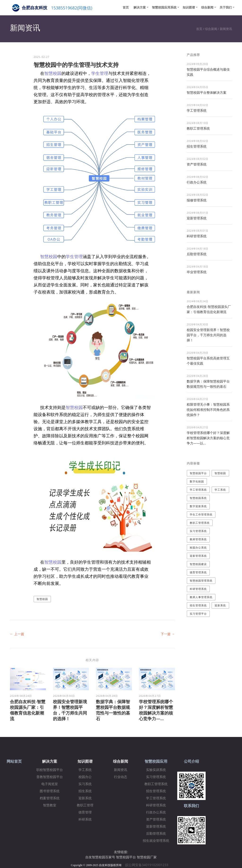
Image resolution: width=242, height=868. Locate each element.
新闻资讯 (226, 29)
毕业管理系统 (197, 272)
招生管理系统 (197, 146)
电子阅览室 (50, 784)
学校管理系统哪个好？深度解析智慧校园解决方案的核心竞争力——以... (208, 438)
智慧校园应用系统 (164, 7)
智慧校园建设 (198, 564)
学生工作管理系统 (201, 514)
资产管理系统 (197, 164)
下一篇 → (168, 634)
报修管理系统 (197, 200)
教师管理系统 (198, 539)
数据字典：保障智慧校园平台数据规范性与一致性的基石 (113, 710)
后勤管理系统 (197, 254)
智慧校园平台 (198, 473)
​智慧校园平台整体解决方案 (207, 92)
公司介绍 (191, 761)
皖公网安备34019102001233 (148, 865)
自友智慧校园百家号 (100, 857)
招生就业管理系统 (156, 841)
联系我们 (191, 806)
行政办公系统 (197, 182)
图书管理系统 (50, 791)
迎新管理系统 (197, 218)
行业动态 (121, 777)
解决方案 (140, 7)
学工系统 (220, 490)
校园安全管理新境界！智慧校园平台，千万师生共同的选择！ (70, 710)
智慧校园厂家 (147, 857)
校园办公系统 (198, 547)
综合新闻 (207, 7)
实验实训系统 (156, 770)
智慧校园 (53, 73)
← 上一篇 (17, 634)
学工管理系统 (197, 110)
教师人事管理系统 (201, 597)
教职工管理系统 (198, 128)
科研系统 (85, 819)
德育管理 (85, 812)
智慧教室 (50, 805)
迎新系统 (220, 605)
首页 (126, 7)
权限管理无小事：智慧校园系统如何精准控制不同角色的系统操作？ (208, 410)
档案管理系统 (50, 798)
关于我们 (226, 7)
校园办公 (85, 777)
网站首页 (14, 761)
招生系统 (85, 791)
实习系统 (85, 784)
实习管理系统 (198, 531)
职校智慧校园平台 (50, 770)
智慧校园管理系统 (201, 581)
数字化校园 (197, 481)
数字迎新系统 (198, 506)
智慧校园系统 (198, 498)
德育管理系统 (198, 572)
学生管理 (100, 73)
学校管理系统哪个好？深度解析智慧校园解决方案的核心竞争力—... (156, 710)
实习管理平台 (198, 614)
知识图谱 (189, 7)
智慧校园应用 (156, 761)
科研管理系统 (197, 236)
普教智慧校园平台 (50, 777)
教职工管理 (85, 805)
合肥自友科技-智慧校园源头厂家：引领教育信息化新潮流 (28, 710)
